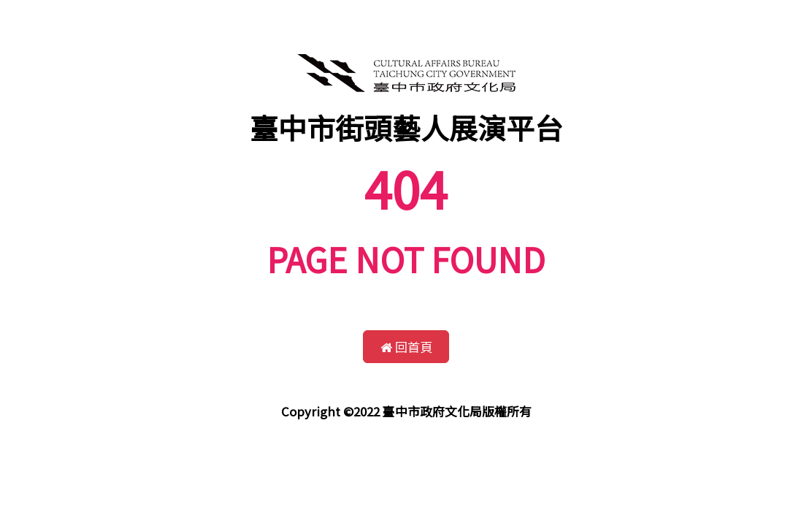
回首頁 (406, 347)
